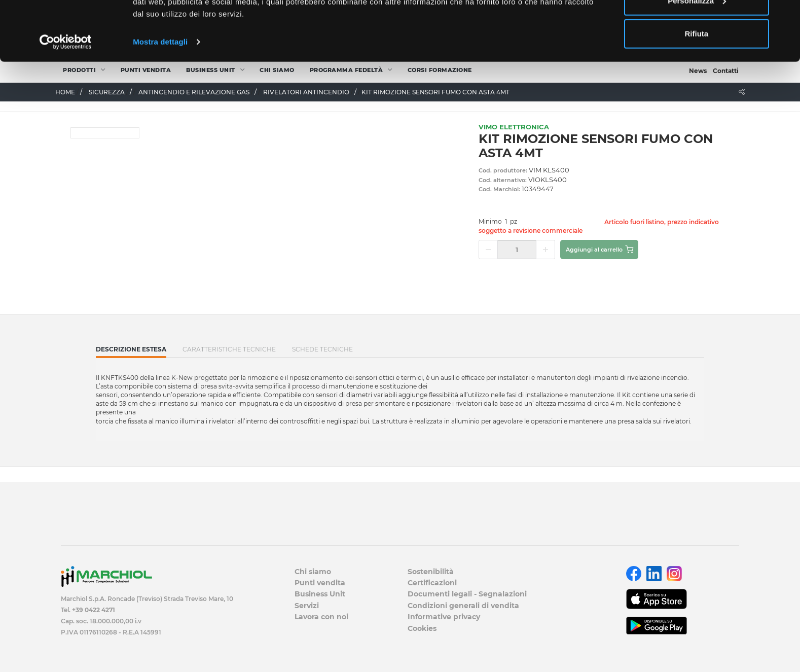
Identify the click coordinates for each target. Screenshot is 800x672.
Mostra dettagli (160, 101)
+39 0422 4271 (94, 610)
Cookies (422, 628)
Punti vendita (320, 583)
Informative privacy (444, 617)
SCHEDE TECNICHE (322, 349)
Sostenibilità (431, 572)
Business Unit (320, 594)
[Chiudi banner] (784, 16)
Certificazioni (432, 583)
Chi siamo (313, 572)
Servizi (307, 606)
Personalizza (697, 60)
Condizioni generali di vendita (463, 606)
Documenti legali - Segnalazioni (467, 594)
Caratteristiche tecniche (229, 349)
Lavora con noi (321, 617)
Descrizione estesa (131, 351)
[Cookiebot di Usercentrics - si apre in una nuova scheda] (66, 101)
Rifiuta (697, 93)
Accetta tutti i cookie (697, 27)
